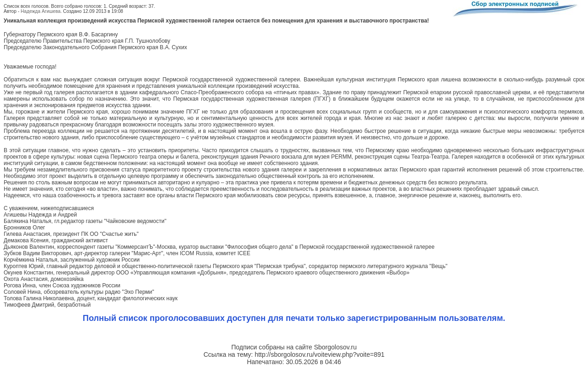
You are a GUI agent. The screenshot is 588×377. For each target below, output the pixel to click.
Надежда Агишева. (41, 11)
